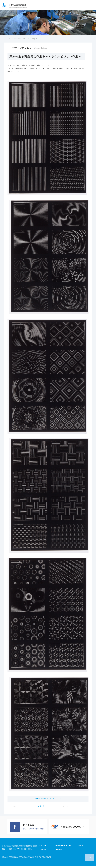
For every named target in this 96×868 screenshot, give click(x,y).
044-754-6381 (11, 849)
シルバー (15, 806)
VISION (80, 845)
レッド (66, 806)
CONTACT (59, 850)
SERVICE (43, 845)
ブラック (41, 806)
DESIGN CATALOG (19, 39)
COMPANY (43, 850)
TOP (5, 39)
